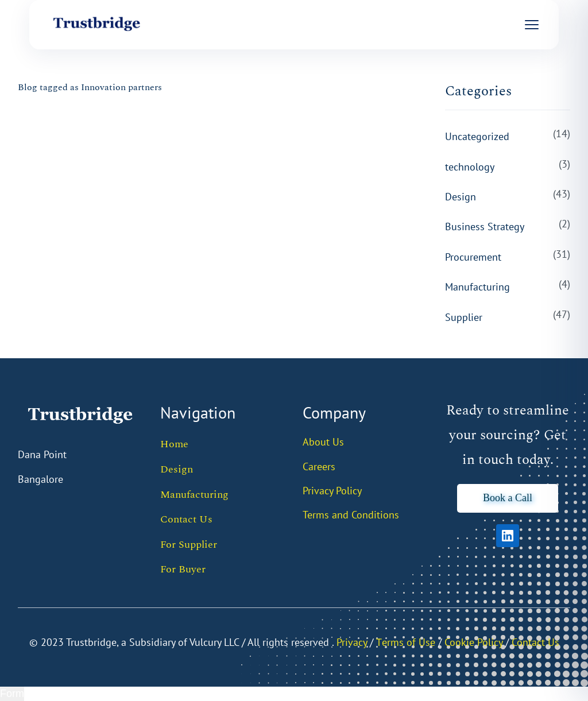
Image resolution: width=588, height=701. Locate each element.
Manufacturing (477, 287)
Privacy (352, 642)
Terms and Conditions (351, 515)
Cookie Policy (473, 642)
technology (470, 167)
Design (461, 197)
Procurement (473, 257)
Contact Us (186, 519)
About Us (323, 442)
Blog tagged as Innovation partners (90, 87)
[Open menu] (532, 25)
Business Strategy (485, 226)
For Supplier (189, 545)
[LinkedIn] (508, 536)
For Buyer (183, 569)
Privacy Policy (332, 491)
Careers (319, 466)
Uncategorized (477, 136)
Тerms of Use (406, 642)
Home (174, 444)
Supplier (464, 317)
